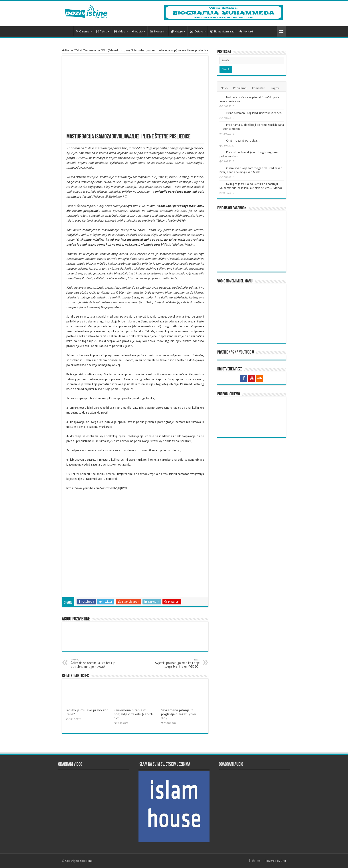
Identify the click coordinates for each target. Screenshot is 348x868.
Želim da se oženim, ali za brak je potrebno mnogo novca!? (94, 663)
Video (119, 31)
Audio (137, 31)
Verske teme (92, 50)
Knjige (177, 31)
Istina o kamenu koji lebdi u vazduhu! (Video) (254, 113)
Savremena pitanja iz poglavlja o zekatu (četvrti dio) (133, 714)
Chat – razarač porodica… (243, 141)
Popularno (240, 88)
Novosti (157, 31)
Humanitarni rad (222, 31)
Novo (224, 88)
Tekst (101, 31)
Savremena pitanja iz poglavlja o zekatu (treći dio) (179, 714)
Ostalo (196, 31)
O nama (83, 31)
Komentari (259, 88)
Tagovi (275, 88)
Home (67, 50)
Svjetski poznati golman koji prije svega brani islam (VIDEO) (177, 663)
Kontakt (246, 31)
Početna (68, 31)
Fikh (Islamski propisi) (116, 50)
